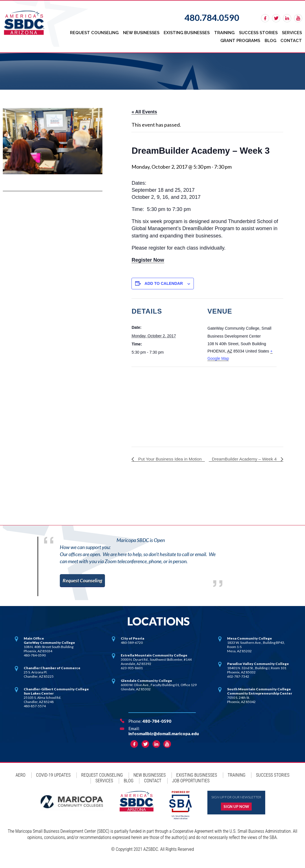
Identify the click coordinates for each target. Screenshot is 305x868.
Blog (271, 39)
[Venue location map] (161, 403)
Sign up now (236, 812)
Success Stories (259, 32)
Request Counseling (97, 32)
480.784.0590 (212, 17)
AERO (20, 781)
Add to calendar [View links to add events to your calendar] (164, 281)
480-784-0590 (157, 727)
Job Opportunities (191, 787)
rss (298, 18)
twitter (276, 18)
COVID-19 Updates (53, 781)
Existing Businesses (188, 32)
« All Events (144, 110)
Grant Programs (241, 39)
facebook (265, 18)
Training (225, 32)
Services (292, 32)
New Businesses (143, 32)
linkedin (287, 18)
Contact (291, 39)
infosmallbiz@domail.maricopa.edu (164, 739)
